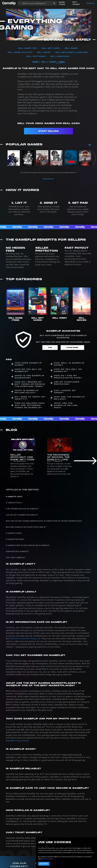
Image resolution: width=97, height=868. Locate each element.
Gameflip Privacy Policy (17, 741)
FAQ (50, 348)
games (53, 62)
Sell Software (36, 56)
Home (35, 62)
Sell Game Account (20, 52)
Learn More (72, 348)
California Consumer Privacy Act (25, 638)
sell (44, 62)
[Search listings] (36, 3)
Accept (44, 864)
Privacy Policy (49, 859)
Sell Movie (44, 52)
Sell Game (71, 48)
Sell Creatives (60, 56)
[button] (54, 3)
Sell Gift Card (51, 48)
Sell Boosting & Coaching (72, 52)
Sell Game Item (28, 48)
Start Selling (48, 131)
